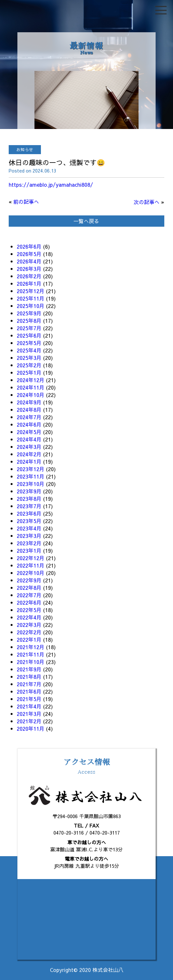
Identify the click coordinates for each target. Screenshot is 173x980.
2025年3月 (29, 358)
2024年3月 (29, 447)
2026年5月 (29, 254)
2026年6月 (29, 246)
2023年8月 (29, 499)
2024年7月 (29, 417)
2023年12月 (31, 469)
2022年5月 (29, 610)
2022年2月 (29, 632)
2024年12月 (31, 380)
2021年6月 (29, 691)
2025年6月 (29, 335)
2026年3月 (29, 269)
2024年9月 (29, 402)
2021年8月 (29, 677)
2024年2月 (29, 454)
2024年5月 (29, 432)
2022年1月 (29, 639)
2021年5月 (29, 699)
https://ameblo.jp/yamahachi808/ (51, 184)
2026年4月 (29, 261)
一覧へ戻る (86, 221)
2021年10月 (31, 662)
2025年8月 (29, 321)
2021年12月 (31, 647)
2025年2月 (29, 365)
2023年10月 (31, 484)
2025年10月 (31, 306)
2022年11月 (31, 565)
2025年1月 (29, 372)
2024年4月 (29, 439)
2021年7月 (29, 684)
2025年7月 (29, 328)
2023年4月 (29, 528)
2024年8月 (29, 410)
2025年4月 (29, 350)
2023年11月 (31, 476)
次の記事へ (147, 202)
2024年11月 (31, 387)
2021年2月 (29, 721)
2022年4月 (29, 617)
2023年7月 (29, 506)
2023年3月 (29, 536)
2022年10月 (31, 573)
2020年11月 (31, 728)
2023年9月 (29, 491)
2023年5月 (29, 521)
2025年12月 (31, 291)
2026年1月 (29, 283)
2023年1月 (29, 550)
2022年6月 (29, 602)
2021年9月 (29, 669)
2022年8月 (29, 588)
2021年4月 (29, 706)
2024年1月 (29, 461)
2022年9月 (29, 580)
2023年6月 (29, 513)
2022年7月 (29, 595)
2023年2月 (29, 543)
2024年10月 (31, 395)
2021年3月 (29, 714)
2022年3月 (29, 625)
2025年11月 (31, 298)
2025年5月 (29, 343)
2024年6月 (29, 424)
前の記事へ (26, 202)
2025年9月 (29, 313)
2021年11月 (31, 654)
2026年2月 (29, 276)
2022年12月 (31, 558)
